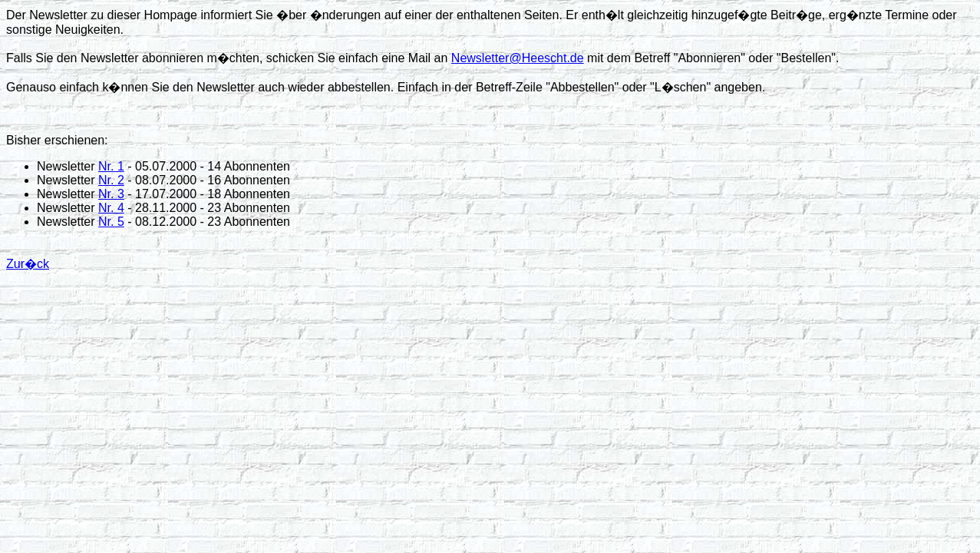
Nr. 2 (111, 180)
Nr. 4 (111, 208)
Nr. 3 (111, 194)
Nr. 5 (111, 222)
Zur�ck (28, 264)
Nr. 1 (111, 166)
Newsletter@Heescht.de (518, 58)
